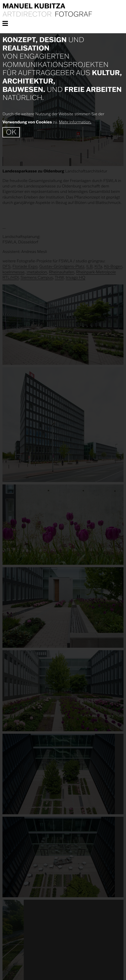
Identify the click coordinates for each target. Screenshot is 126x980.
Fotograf (73, 14)
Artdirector (27, 14)
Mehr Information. (75, 122)
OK (11, 132)
